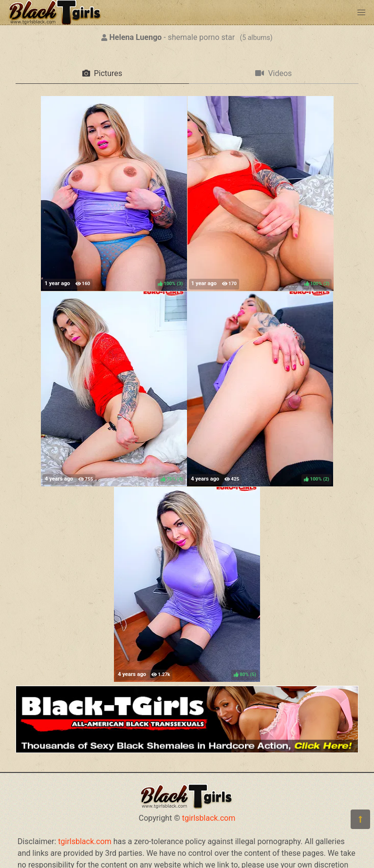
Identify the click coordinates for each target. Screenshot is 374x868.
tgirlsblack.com (209, 818)
